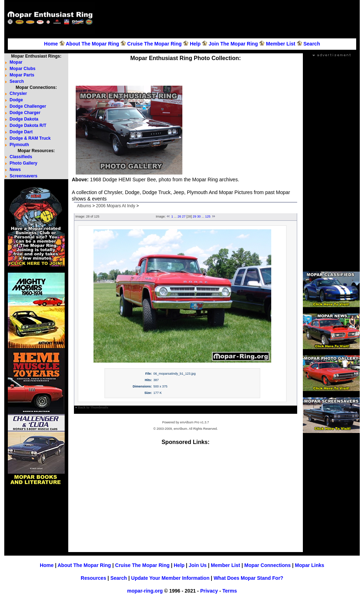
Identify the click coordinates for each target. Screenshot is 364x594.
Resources (93, 578)
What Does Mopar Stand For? (248, 578)
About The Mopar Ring (92, 44)
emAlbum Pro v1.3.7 (194, 422)
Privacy (209, 591)
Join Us (198, 565)
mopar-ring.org (145, 591)
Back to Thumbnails (93, 407)
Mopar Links (310, 565)
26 (179, 216)
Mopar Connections (267, 565)
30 (199, 216)
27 (184, 216)
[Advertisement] (228, 18)
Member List (280, 44)
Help (195, 44)
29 (194, 216)
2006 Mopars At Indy (116, 206)
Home (51, 44)
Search (312, 44)
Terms (229, 591)
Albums (84, 206)
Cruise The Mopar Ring (154, 44)
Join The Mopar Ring (233, 44)
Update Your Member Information (170, 578)
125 (208, 216)
